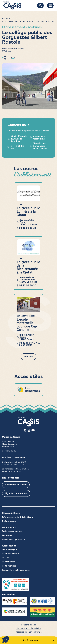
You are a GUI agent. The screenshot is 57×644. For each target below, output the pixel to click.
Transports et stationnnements (16, 570)
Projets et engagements (13, 531)
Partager (4, 58)
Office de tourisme (10, 554)
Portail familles (9, 566)
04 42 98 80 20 (17, 147)
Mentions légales (29, 625)
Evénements (9, 521)
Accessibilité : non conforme (29, 632)
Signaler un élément (16, 493)
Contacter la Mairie (16, 485)
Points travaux (8, 562)
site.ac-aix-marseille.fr (39, 137)
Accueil (6, 19)
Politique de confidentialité (29, 628)
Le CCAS (6, 558)
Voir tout (29, 357)
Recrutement (8, 535)
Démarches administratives (17, 517)
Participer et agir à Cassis (14, 540)
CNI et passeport (9, 549)
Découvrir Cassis (11, 513)
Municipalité (9, 528)
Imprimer (13, 58)
